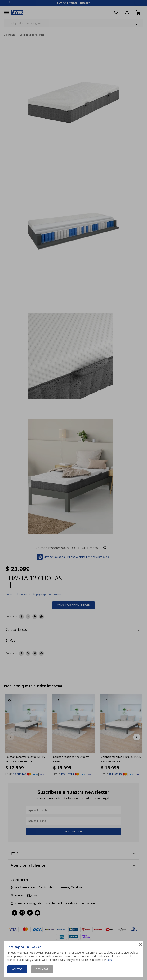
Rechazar (42, 969)
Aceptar (17, 969)
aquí (110, 960)
